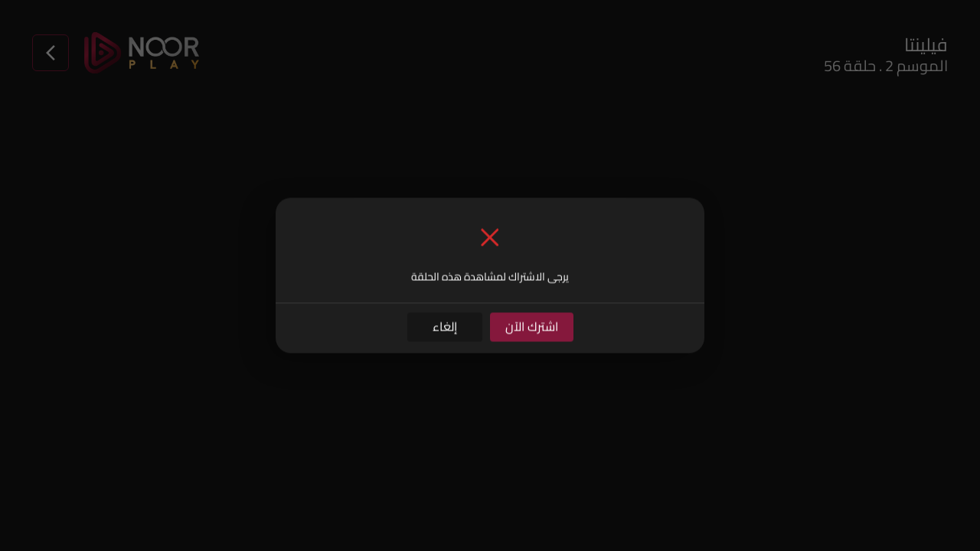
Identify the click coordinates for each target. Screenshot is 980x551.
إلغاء (445, 327)
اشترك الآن (532, 327)
